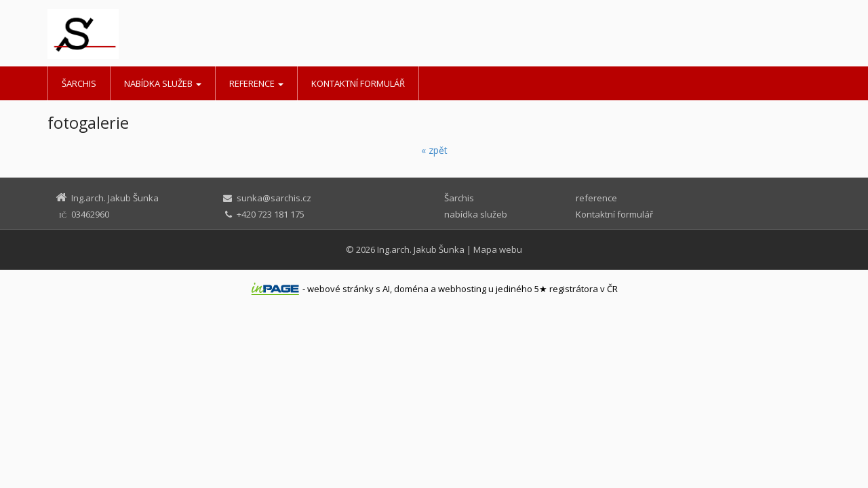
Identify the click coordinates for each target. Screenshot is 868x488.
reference (256, 83)
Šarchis (79, 83)
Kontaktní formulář (358, 83)
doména (411, 289)
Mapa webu (498, 249)
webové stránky (340, 289)
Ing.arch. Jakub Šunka (421, 249)
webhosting (462, 289)
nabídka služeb (163, 83)
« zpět (434, 150)
